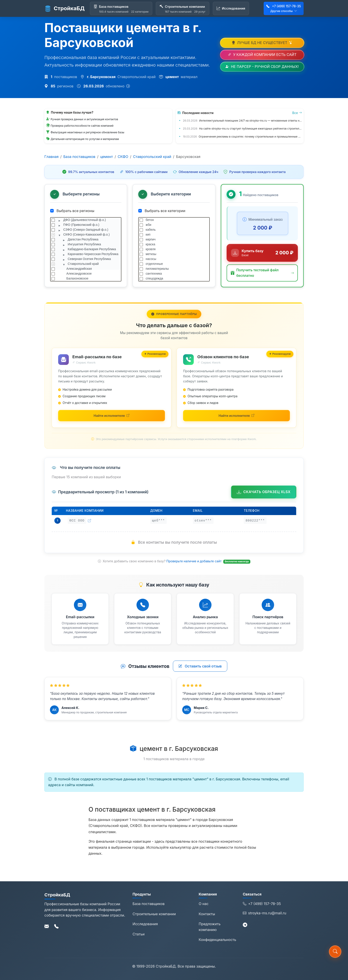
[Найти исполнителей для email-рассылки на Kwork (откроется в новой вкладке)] (112, 416)
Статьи (138, 934)
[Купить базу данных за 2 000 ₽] (262, 253)
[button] (262, 273)
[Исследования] (231, 8)
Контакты (207, 914)
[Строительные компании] (183, 8)
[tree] (86, 249)
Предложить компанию (210, 927)
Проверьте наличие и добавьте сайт (195, 561)
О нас (204, 904)
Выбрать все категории (162, 211)
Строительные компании (154, 914)
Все (297, 113)
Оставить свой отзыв (200, 666)
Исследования (145, 924)
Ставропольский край (152, 157)
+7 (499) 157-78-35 (287, 6)
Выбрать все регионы (72, 211)
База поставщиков (79, 157)
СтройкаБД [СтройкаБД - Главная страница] (64, 8)
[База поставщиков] (121, 8)
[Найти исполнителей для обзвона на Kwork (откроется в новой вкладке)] (236, 416)
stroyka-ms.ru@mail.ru (265, 913)
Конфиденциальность (217, 940)
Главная (51, 157)
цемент (106, 157)
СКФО (123, 157)
